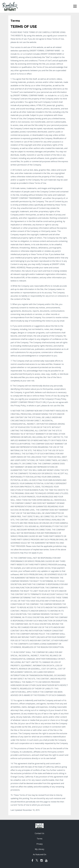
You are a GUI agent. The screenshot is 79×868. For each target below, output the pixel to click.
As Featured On (40, 854)
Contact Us (39, 833)
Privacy (40, 844)
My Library (40, 849)
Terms (40, 839)
